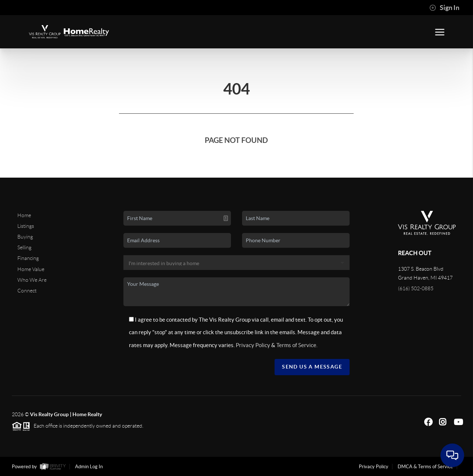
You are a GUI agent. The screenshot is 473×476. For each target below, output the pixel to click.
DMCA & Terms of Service (425, 467)
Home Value (31, 269)
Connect (27, 291)
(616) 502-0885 (416, 288)
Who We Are (32, 280)
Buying (25, 237)
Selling (24, 247)
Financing (28, 258)
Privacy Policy (253, 345)
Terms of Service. (297, 345)
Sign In (444, 8)
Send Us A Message (312, 367)
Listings (26, 226)
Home (24, 215)
